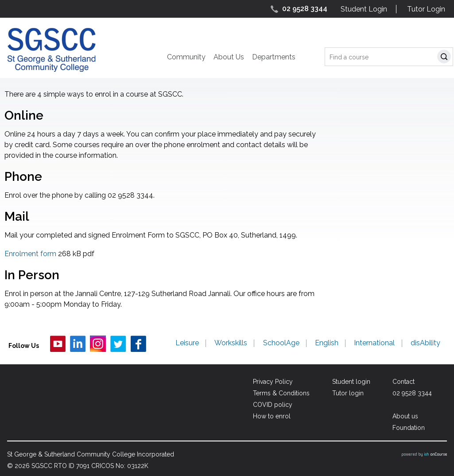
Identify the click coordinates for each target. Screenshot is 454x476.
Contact (404, 382)
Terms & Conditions (281, 393)
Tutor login (347, 393)
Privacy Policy (272, 382)
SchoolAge (282, 343)
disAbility (425, 343)
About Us (229, 57)
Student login (351, 382)
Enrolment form (30, 254)
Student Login (364, 9)
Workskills (232, 343)
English (327, 343)
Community (186, 57)
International (375, 343)
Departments (274, 57)
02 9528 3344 (305, 9)
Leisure (188, 343)
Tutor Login (426, 9)
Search (446, 58)
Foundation (409, 428)
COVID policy (272, 405)
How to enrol (271, 416)
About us (405, 416)
